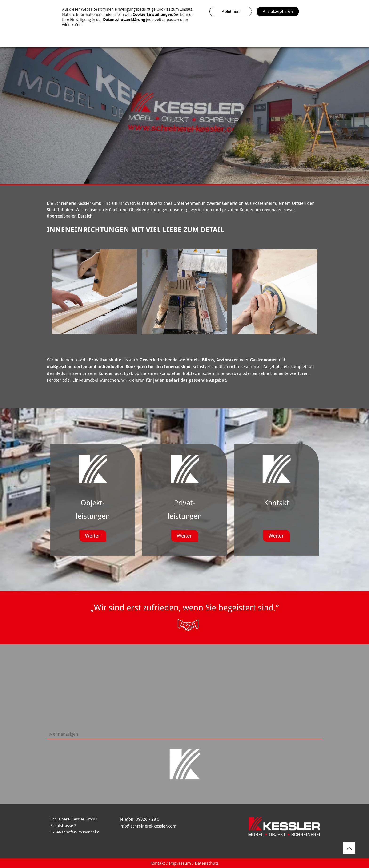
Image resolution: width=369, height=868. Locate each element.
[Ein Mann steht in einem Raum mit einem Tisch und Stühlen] (287, 696)
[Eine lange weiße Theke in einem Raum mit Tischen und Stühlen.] (219, 696)
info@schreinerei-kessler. (144, 826)
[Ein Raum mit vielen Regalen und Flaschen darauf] (150, 696)
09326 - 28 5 (148, 819)
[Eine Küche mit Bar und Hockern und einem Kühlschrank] (82, 696)
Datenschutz (207, 863)
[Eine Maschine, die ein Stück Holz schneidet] (184, 292)
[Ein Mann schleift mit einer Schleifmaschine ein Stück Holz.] (275, 292)
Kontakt (158, 863)
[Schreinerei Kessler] (94, 292)
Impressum (180, 863)
